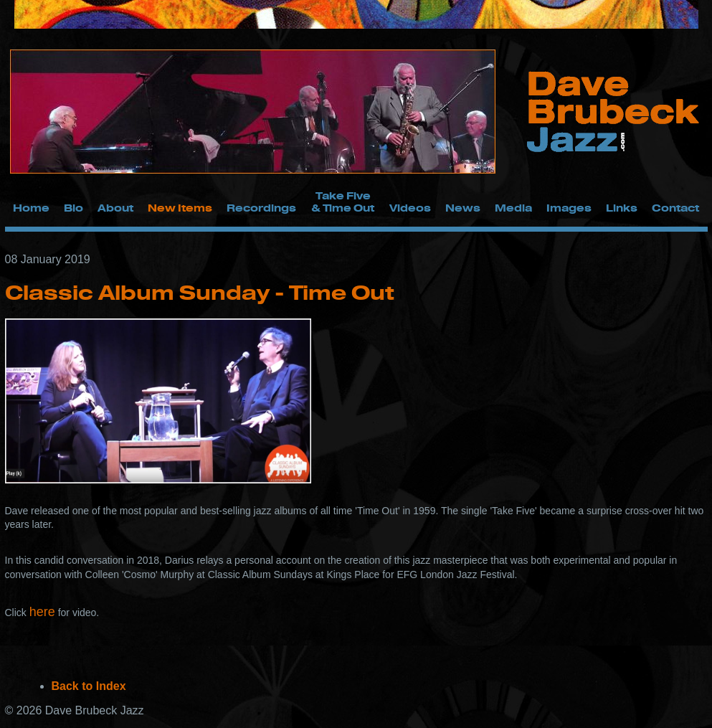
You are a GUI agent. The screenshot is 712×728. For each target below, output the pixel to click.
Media (513, 208)
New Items (180, 208)
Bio (73, 208)
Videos (410, 208)
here (42, 612)
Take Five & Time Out (343, 202)
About (115, 208)
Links (622, 208)
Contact (675, 208)
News (463, 208)
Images (569, 208)
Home (31, 208)
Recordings (261, 208)
